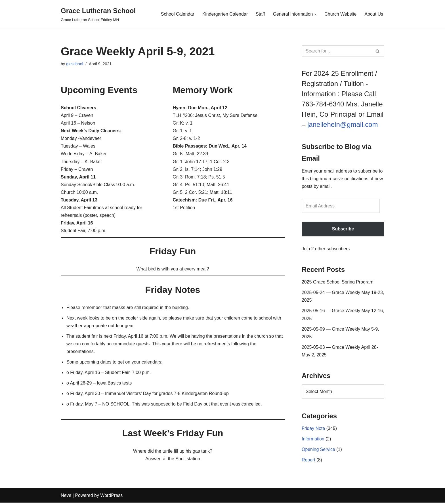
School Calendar (177, 14)
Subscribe (343, 229)
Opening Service (318, 450)
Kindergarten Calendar (225, 14)
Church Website (341, 14)
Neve (66, 497)
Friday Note (313, 429)
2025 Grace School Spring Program (338, 282)
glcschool (75, 64)
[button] (315, 14)
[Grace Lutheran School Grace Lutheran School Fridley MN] (98, 14)
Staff (260, 14)
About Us (374, 14)
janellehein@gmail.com (343, 124)
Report (308, 461)
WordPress (111, 497)
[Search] (337, 51)
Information (313, 440)
